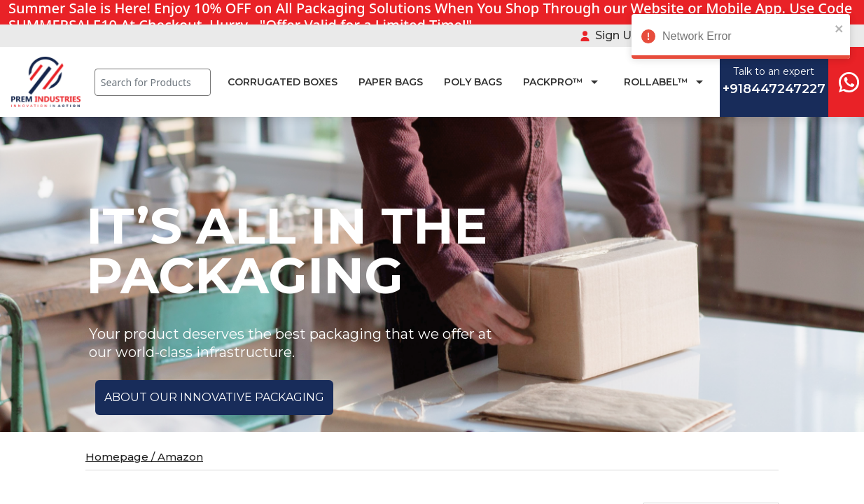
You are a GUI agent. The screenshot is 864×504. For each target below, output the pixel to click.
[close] (825, 28)
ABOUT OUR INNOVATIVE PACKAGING (214, 397)
